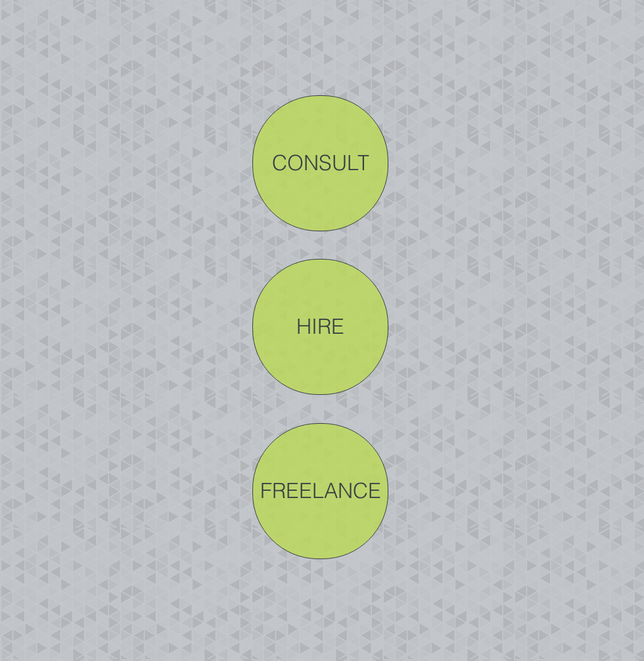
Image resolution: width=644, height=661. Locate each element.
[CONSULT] (320, 163)
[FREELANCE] (320, 491)
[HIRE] (320, 327)
